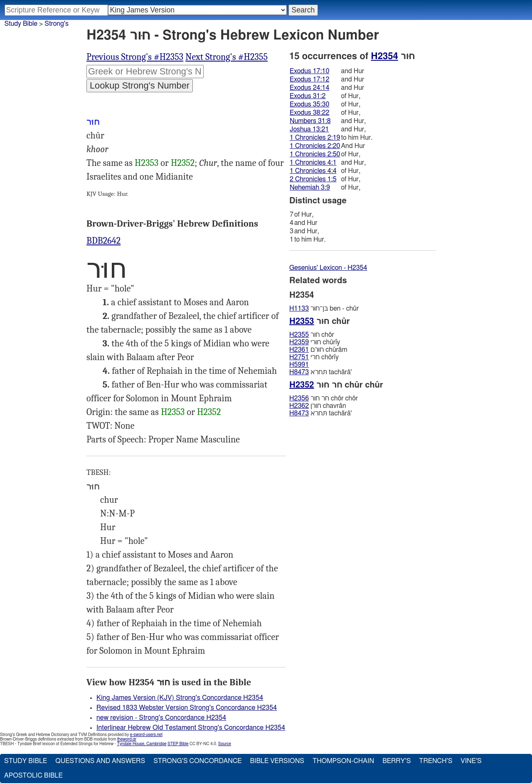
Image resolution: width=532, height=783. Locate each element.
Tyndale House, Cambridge (142, 744)
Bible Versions (277, 761)
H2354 (384, 56)
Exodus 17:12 (309, 79)
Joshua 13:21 (309, 129)
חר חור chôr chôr (324, 398)
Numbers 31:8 (310, 121)
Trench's (436, 761)
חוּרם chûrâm (318, 350)
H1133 (299, 309)
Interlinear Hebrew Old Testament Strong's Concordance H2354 (191, 728)
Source (225, 744)
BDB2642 (103, 241)
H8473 (299, 372)
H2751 (299, 357)
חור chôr (312, 335)
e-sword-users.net (146, 735)
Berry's (397, 761)
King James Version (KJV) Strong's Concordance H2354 (180, 698)
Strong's (57, 24)
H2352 (183, 163)
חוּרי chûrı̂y (315, 342)
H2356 (299, 398)
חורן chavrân (318, 406)
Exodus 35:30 (309, 104)
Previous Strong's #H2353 (135, 57)
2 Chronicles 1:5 (313, 179)
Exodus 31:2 (308, 96)
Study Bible (21, 24)
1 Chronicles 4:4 (313, 171)
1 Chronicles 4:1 (313, 163)
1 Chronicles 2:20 (315, 146)
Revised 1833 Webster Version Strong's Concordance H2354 (187, 708)
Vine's (471, 761)
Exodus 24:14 (309, 88)
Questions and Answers (100, 761)
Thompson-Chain (343, 761)
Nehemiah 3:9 (310, 188)
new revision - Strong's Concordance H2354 (161, 718)
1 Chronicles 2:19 (315, 138)
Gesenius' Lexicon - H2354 (328, 268)
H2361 (299, 350)
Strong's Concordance (197, 761)
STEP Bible (178, 744)
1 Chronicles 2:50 (315, 154)
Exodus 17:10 (309, 71)
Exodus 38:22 (309, 113)
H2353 (147, 163)
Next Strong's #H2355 (227, 57)
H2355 (299, 335)
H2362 (299, 406)
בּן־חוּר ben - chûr (324, 309)
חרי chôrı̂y (314, 357)
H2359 (299, 342)
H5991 (299, 365)
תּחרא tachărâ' (321, 372)
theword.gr (127, 739)
